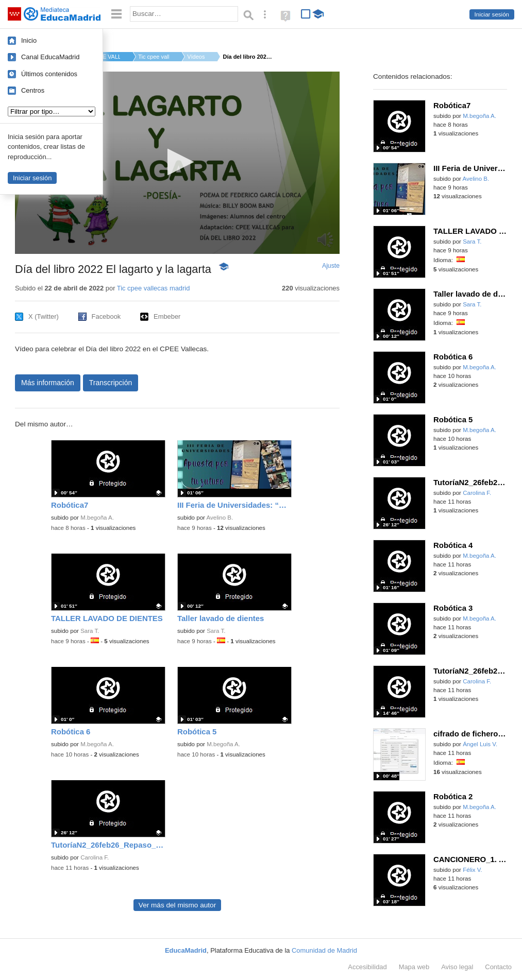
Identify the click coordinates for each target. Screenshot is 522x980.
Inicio (29, 40)
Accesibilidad (367, 967)
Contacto (498, 967)
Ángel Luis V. (480, 744)
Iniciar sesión (492, 14)
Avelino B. (220, 518)
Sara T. (90, 631)
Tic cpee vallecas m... (154, 57)
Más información (48, 383)
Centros (33, 90)
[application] (177, 163)
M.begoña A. (97, 518)
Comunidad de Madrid (324, 950)
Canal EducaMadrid (50, 57)
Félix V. (472, 870)
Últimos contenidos (49, 74)
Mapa (414, 967)
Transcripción (111, 383)
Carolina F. (95, 857)
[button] (178, 162)
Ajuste (331, 266)
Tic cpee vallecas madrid (154, 288)
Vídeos (196, 57)
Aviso (457, 967)
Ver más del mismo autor (177, 905)
